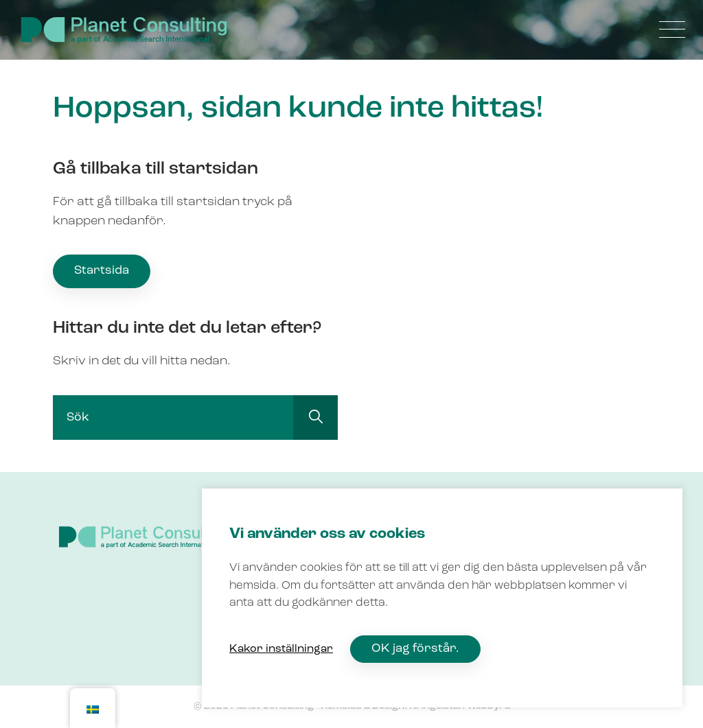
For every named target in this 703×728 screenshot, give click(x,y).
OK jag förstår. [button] (415, 649)
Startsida (102, 271)
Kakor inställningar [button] (281, 649)
